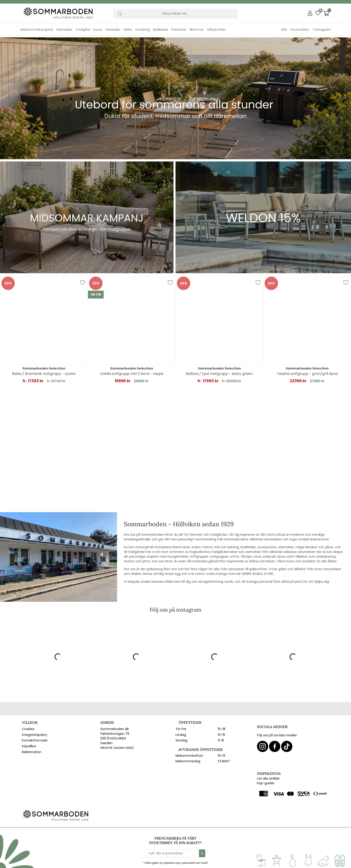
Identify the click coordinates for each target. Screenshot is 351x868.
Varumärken (300, 30)
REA (284, 30)
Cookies (28, 727)
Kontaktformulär (35, 739)
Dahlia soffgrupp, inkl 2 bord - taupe (132, 372)
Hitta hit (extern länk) (117, 746)
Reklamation (32, 750)
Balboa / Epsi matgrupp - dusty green (219, 372)
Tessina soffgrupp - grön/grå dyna (307, 372)
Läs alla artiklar (268, 777)
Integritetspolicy (35, 733)
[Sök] (175, 14)
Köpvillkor (29, 744)
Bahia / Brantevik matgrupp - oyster (44, 372)
